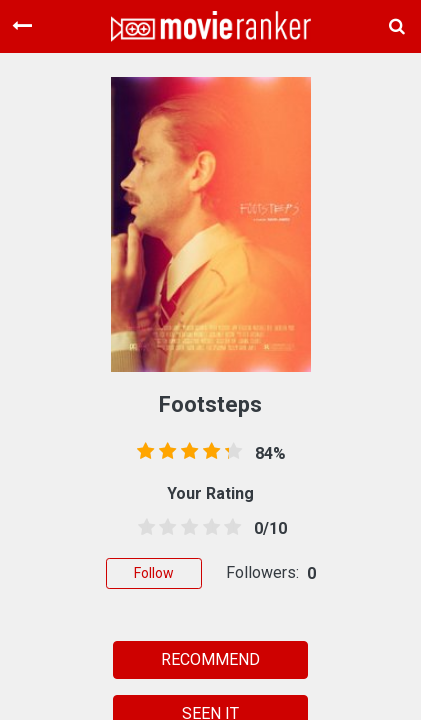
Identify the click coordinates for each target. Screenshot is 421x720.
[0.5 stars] (143, 528)
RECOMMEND (210, 659)
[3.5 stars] (208, 528)
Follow (154, 573)
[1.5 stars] (165, 528)
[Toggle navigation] (22, 26)
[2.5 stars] (186, 528)
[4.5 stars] (229, 528)
